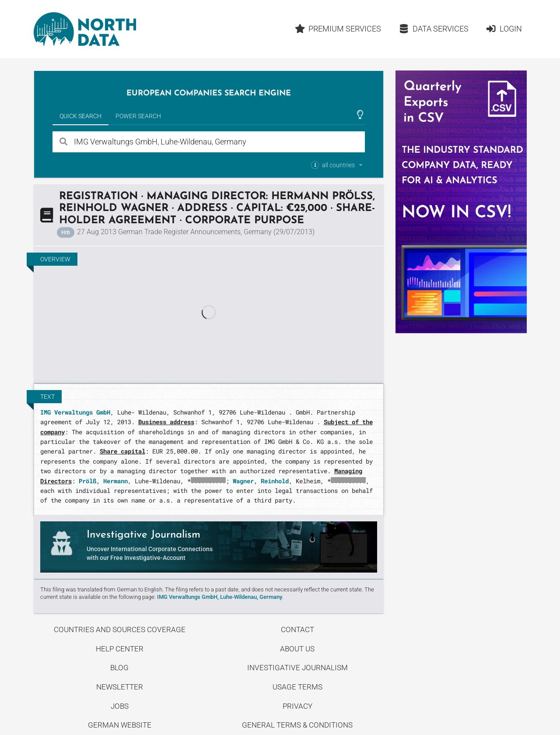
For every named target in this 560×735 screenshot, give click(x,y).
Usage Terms (297, 687)
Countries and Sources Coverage (120, 629)
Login (504, 29)
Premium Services (338, 29)
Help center (120, 649)
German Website (120, 725)
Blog (119, 668)
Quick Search (80, 116)
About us (297, 649)
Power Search (138, 116)
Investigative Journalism (297, 668)
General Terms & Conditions (297, 725)
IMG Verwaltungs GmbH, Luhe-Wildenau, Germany (220, 597)
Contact (297, 629)
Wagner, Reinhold (261, 481)
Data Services (434, 29)
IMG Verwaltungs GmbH (75, 412)
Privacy (297, 706)
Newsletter (120, 687)
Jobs (120, 706)
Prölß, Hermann (103, 481)
